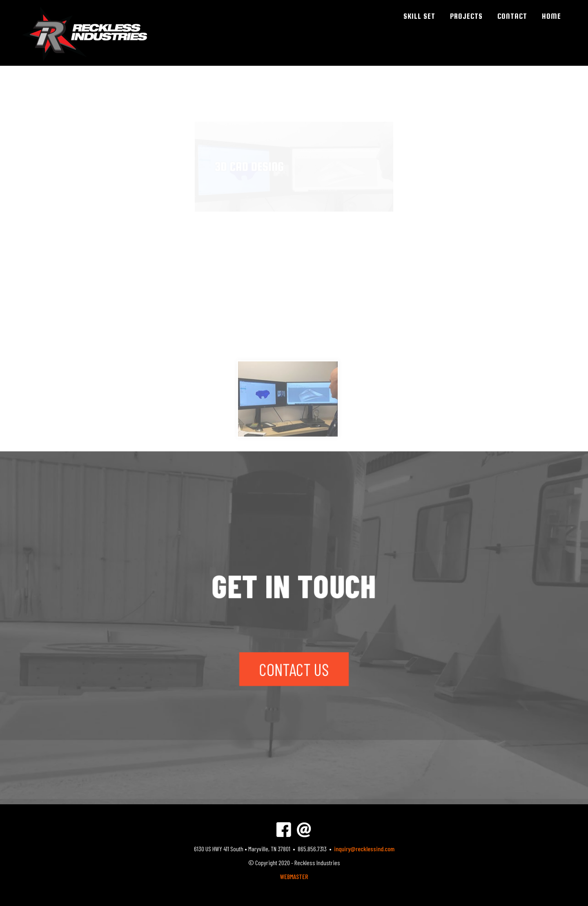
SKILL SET (419, 16)
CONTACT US (294, 666)
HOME (551, 16)
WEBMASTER (294, 876)
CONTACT (512, 16)
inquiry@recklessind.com (364, 849)
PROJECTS (466, 16)
